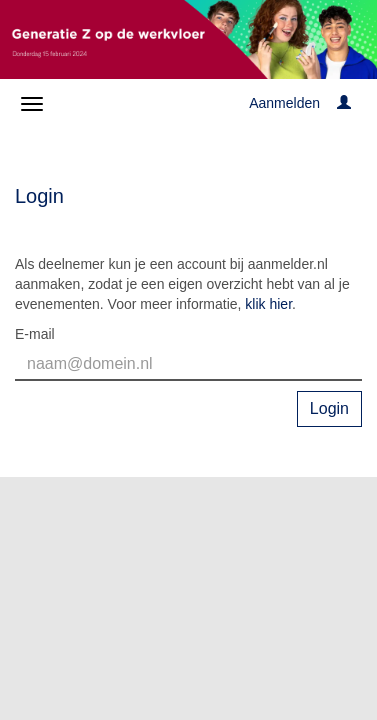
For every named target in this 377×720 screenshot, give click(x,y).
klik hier (268, 304)
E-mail (35, 334)
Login (329, 408)
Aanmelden (284, 103)
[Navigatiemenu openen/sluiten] (32, 104)
